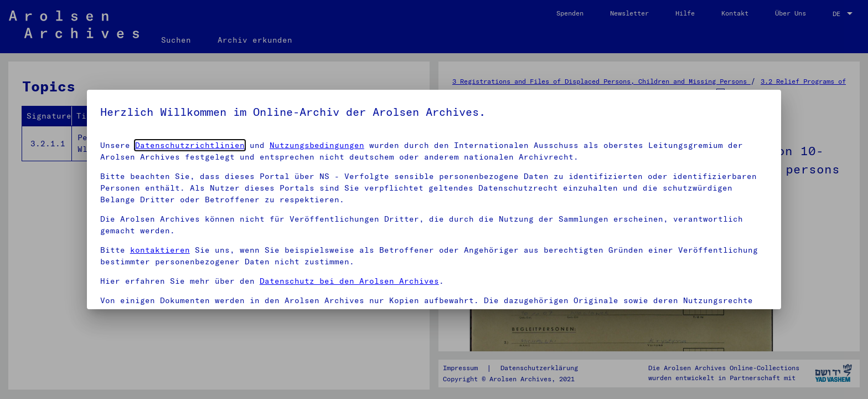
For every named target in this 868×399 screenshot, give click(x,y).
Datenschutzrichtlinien (190, 145)
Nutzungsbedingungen (317, 145)
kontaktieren (160, 250)
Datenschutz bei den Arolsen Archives (349, 281)
